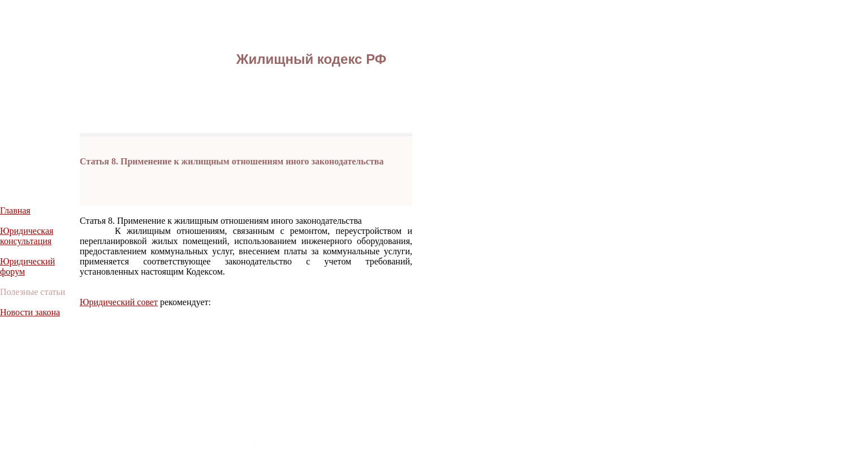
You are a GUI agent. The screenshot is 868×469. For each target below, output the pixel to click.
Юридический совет (119, 302)
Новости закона (30, 312)
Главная (15, 210)
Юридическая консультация (27, 236)
